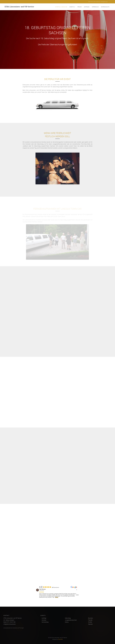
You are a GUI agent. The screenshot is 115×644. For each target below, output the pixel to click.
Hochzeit (44, 620)
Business (91, 618)
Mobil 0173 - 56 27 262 (9, 622)
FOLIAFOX (60, 639)
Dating (67, 622)
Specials (90, 624)
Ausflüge (44, 618)
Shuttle (90, 622)
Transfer (90, 620)
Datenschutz (105, 7)
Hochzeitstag (45, 622)
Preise (80, 7)
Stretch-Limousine (61, 7)
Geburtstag (68, 618)
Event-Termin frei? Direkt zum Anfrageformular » (98, 2)
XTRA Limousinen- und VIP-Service (19, 7)
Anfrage (87, 7)
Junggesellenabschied (71, 620)
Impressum (95, 7)
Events (72, 7)
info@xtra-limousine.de (9, 624)
